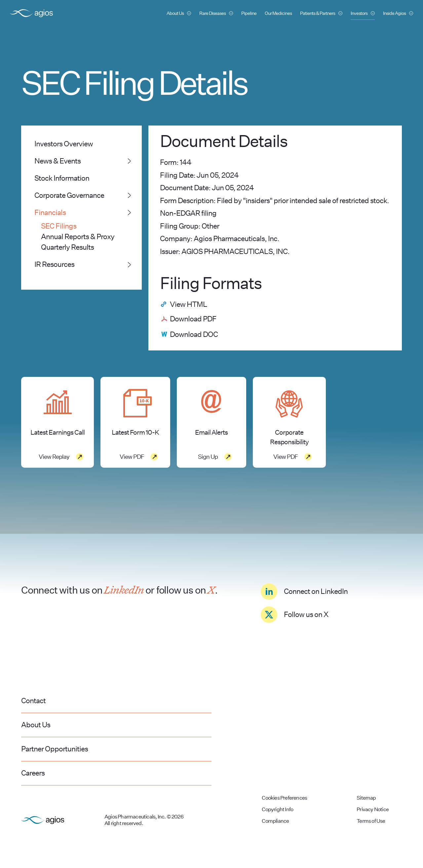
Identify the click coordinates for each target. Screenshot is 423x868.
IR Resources (54, 264)
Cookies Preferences (284, 798)
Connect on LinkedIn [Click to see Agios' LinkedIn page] (304, 592)
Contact (33, 701)
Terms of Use (371, 821)
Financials (50, 212)
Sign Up (208, 457)
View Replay (54, 457)
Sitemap (366, 798)
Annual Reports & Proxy (78, 236)
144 (186, 162)
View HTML (189, 304)
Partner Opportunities (55, 749)
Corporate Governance (69, 195)
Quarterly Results (67, 247)
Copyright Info (277, 809)
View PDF (132, 457)
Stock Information (62, 178)
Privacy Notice (373, 809)
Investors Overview (64, 144)
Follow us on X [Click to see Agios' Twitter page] (294, 615)
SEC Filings (59, 226)
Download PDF (193, 319)
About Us (36, 725)
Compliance (275, 821)
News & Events (58, 161)
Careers (33, 773)
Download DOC (194, 334)
